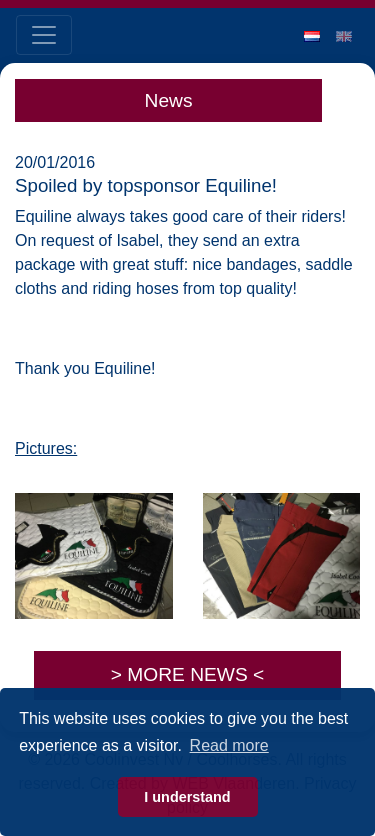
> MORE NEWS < (188, 674)
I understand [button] (187, 797)
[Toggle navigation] (44, 35)
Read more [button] (229, 745)
